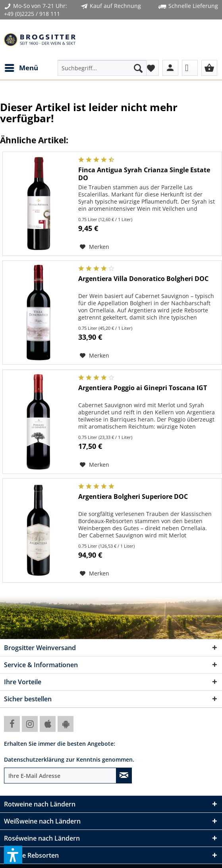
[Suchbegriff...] (102, 68)
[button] (13, 855)
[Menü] (21, 68)
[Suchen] (138, 68)
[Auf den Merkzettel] (95, 247)
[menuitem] (21, 68)
